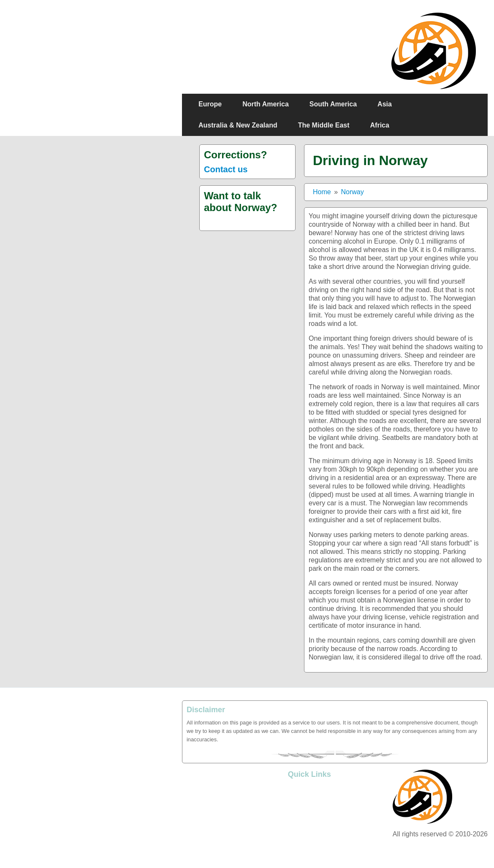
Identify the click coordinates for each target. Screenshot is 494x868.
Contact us (226, 169)
